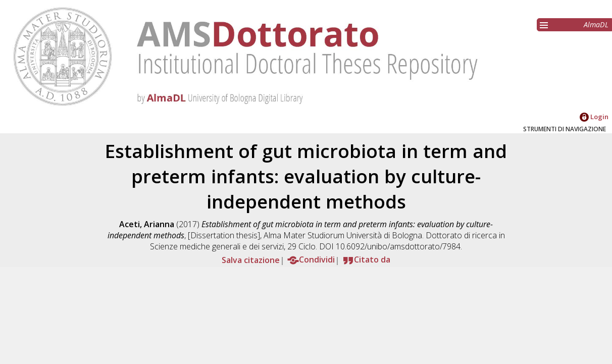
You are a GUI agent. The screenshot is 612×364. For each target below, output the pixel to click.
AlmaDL (596, 24)
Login (594, 117)
